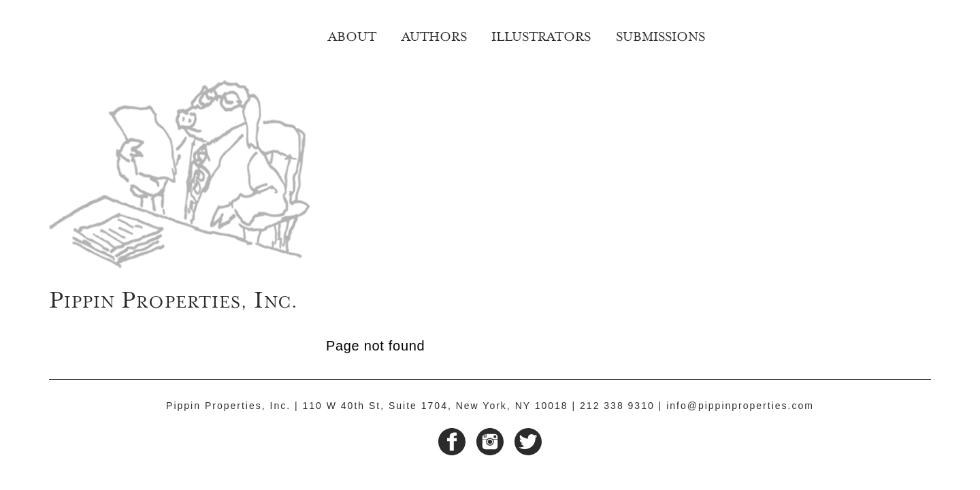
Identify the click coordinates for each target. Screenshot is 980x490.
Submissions (660, 35)
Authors (434, 35)
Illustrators (541, 35)
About (352, 35)
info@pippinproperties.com (740, 406)
